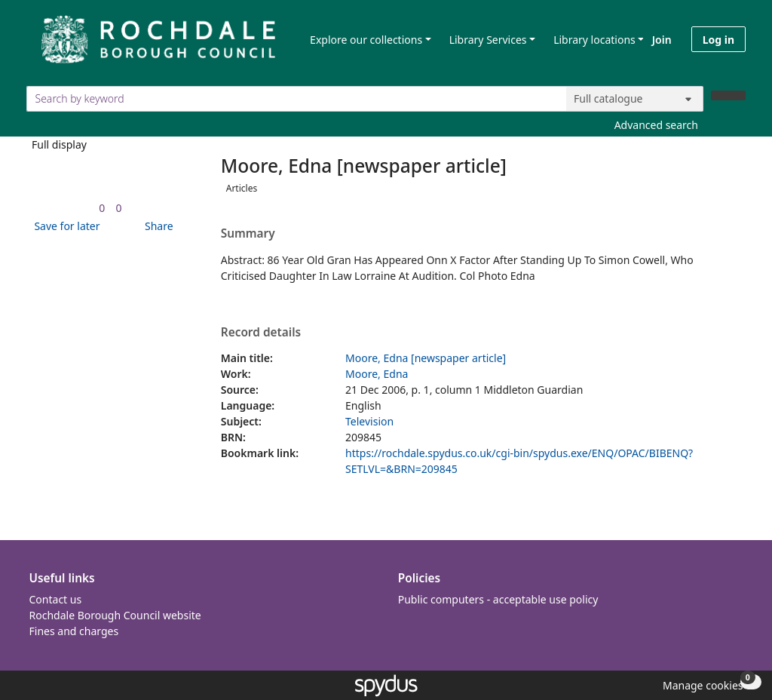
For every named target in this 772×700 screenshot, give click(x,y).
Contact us (56, 599)
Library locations (594, 40)
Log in (718, 40)
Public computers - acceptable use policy (498, 599)
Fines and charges (74, 631)
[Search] (728, 95)
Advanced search (656, 125)
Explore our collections (366, 40)
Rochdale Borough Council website (115, 615)
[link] (102, 208)
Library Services (488, 40)
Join (662, 40)
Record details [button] (261, 333)
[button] (64, 226)
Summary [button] (248, 234)
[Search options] (635, 99)
